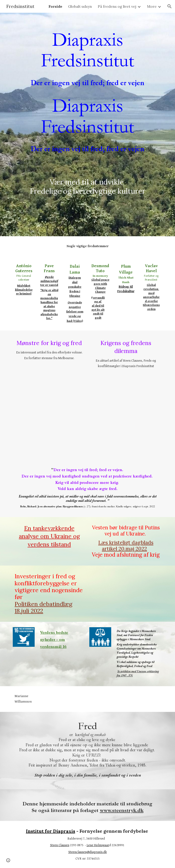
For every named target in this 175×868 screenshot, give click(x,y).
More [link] (152, 6)
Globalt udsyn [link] (80, 6)
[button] (170, 6)
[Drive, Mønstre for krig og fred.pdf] (49, 406)
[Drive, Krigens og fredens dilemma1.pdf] (126, 414)
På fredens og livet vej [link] (117, 6)
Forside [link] (55, 6)
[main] (87, 58)
